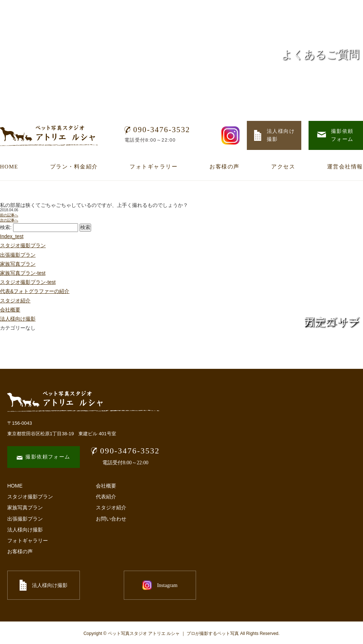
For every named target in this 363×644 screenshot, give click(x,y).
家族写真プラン (18, 264)
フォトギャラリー (154, 167)
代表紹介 (106, 497)
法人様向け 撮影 (274, 135)
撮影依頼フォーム (43, 457)
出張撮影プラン (18, 255)
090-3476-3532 (157, 130)
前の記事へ (9, 215)
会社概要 (10, 310)
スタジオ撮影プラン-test (28, 282)
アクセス (283, 167)
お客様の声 (225, 167)
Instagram (124, 585)
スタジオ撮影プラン (23, 245)
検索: (6, 227)
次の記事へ (9, 220)
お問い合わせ (111, 519)
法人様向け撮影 (25, 530)
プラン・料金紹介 (74, 167)
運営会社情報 (345, 167)
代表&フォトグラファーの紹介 (35, 291)
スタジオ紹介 (15, 301)
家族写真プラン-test (23, 273)
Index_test (12, 236)
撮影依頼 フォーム (335, 135)
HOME (9, 167)
